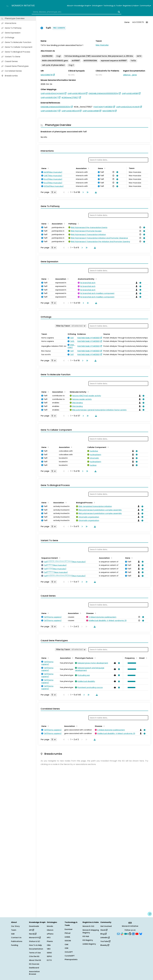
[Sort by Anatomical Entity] (96, 279)
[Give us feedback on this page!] (150, 914)
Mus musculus (102, 45)
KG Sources (34, 964)
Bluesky (105, 945)
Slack (104, 930)
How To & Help (35, 945)
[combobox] (76, 12)
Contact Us (16, 938)
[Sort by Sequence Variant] (59, 558)
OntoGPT (69, 952)
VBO (49, 949)
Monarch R (35, 938)
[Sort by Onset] (146, 658)
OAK (67, 944)
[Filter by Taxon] (71, 326)
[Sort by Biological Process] (94, 502)
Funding (15, 945)
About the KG (35, 960)
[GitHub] (130, 934)
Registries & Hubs (131, 6)
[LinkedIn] (133, 934)
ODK (67, 948)
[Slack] (122, 934)
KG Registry (88, 940)
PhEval (68, 933)
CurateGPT (70, 956)
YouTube (105, 941)
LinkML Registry (89, 944)
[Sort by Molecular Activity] (88, 392)
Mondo (50, 926)
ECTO (49, 960)
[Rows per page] (54, 192)
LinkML (67, 937)
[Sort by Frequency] (136, 658)
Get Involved (106, 926)
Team (14, 930)
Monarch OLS (88, 926)
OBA (49, 945)
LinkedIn (105, 938)
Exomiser (69, 929)
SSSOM (68, 941)
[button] (131, 663)
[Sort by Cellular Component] (108, 447)
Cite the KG (34, 956)
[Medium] (126, 934)
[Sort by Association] (88, 168)
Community (145, 6)
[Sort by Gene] (48, 168)
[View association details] (117, 172)
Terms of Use (35, 953)
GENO (49, 953)
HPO (49, 938)
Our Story (15, 926)
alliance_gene (130, 75)
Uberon (50, 930)
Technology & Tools (113, 6)
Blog (103, 934)
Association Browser (34, 973)
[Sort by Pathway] (78, 224)
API (31, 930)
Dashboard (34, 968)
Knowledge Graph (83, 6)
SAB (13, 934)
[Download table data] (95, 192)
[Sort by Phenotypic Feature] (95, 658)
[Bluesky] (141, 934)
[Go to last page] (87, 192)
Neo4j (33, 934)
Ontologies (97, 6)
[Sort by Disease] (95, 613)
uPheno (50, 934)
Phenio (50, 941)
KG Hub (86, 936)
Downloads (34, 926)
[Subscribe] (118, 934)
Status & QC (35, 941)
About (70, 6)
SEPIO (49, 956)
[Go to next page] (83, 192)
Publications (17, 941)
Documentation (36, 949)
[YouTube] (137, 934)
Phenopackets (71, 959)
